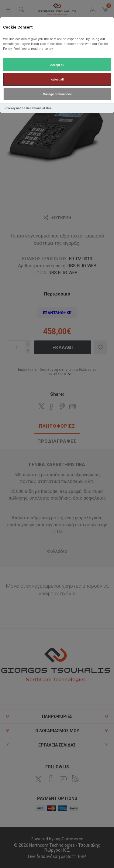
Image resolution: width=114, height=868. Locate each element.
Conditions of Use (39, 108)
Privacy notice (15, 108)
